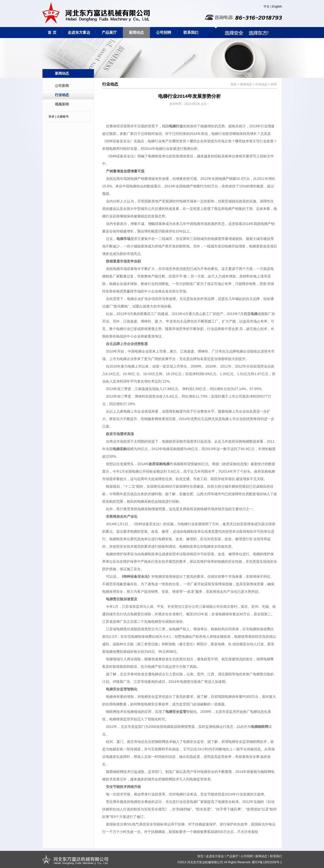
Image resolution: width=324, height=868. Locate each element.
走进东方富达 (79, 32)
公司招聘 (164, 32)
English (277, 7)
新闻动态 (136, 32)
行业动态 (62, 95)
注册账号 (63, 117)
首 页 (52, 32)
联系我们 (191, 32)
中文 (267, 7)
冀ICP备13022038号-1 (267, 862)
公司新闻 (62, 86)
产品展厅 (109, 32)
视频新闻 (62, 104)
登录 (51, 117)
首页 (234, 84)
